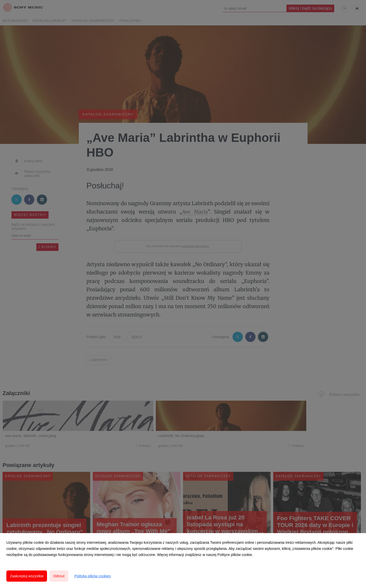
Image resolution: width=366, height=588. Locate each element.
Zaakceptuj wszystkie (27, 576)
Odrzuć (59, 576)
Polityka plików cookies (92, 576)
